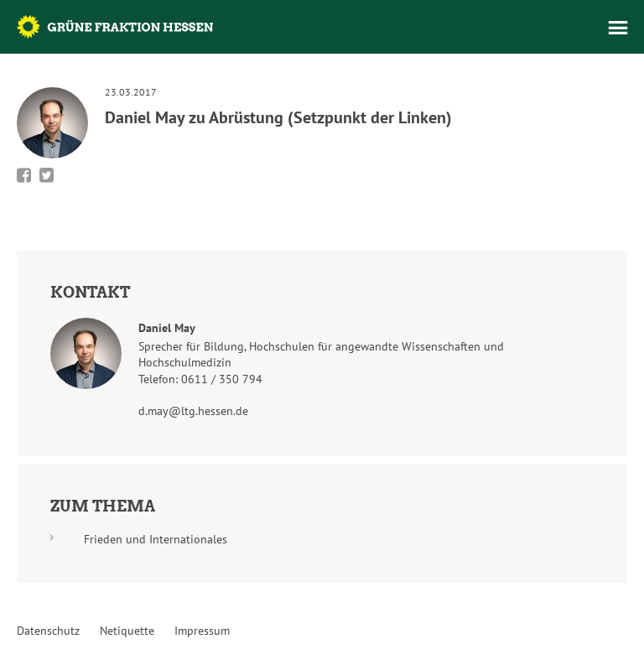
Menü (618, 28)
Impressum (202, 631)
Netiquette (127, 631)
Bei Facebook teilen (24, 175)
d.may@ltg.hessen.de (193, 411)
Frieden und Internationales (156, 539)
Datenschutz (48, 631)
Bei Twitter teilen (47, 175)
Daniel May (167, 328)
